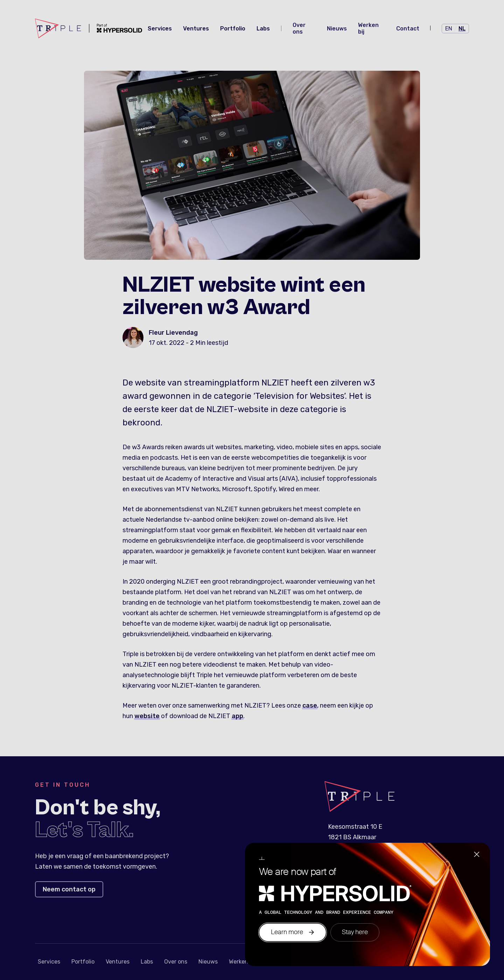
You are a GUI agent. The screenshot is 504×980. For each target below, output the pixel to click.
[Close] (477, 855)
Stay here (355, 932)
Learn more (293, 932)
